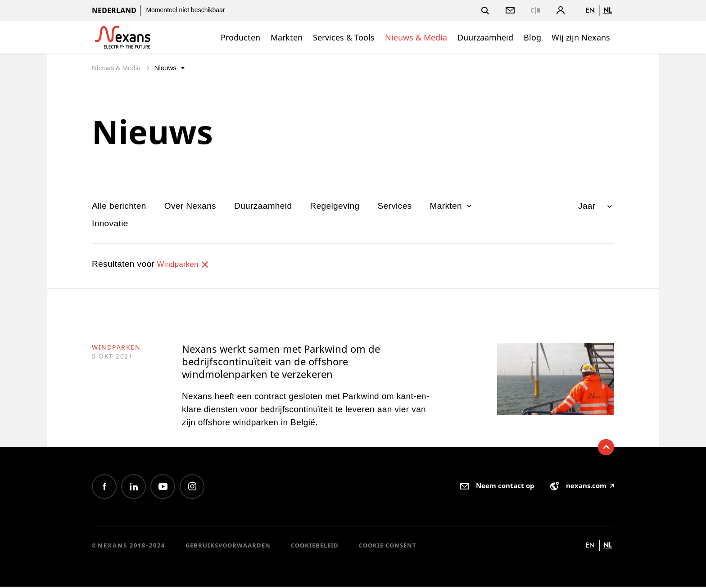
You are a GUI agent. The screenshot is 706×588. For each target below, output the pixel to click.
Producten (240, 37)
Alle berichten (119, 206)
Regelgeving (335, 206)
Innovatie (110, 223)
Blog (532, 37)
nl (608, 10)
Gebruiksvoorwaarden (228, 547)
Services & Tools (344, 37)
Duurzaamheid (485, 37)
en (590, 10)
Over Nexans (190, 206)
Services (394, 206)
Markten (287, 37)
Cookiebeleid (315, 547)
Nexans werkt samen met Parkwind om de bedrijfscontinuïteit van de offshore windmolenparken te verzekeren (285, 362)
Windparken (186, 264)
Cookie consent (388, 547)
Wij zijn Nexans (581, 37)
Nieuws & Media (416, 37)
